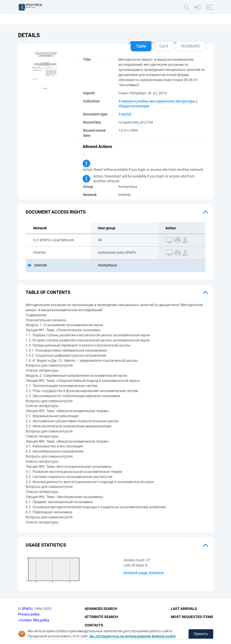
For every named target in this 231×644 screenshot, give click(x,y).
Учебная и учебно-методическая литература (157, 101)
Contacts (94, 625)
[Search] (187, 7)
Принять (201, 634)
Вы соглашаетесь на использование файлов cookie (133, 636)
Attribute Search (101, 617)
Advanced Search (101, 609)
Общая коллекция (134, 106)
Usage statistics (46, 545)
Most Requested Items (192, 617)
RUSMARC (191, 46)
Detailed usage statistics (144, 573)
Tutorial (125, 114)
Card (164, 46)
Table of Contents (48, 292)
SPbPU (27, 609)
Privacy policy (29, 614)
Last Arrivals (184, 609)
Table (141, 46)
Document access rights (56, 212)
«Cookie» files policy (34, 620)
